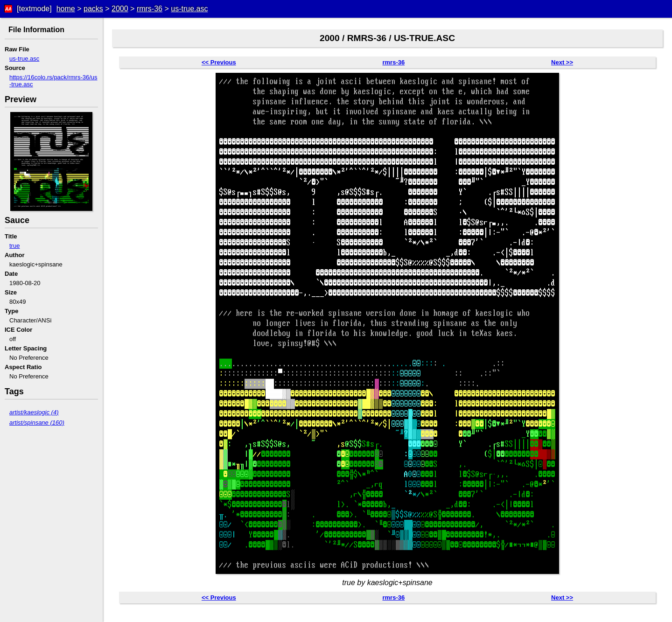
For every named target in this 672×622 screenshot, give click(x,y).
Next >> (562, 62)
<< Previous (219, 62)
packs (93, 9)
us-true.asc (189, 9)
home (66, 9)
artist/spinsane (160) (37, 423)
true (14, 246)
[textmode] (34, 9)
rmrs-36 (150, 9)
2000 (120, 9)
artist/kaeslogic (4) (34, 412)
